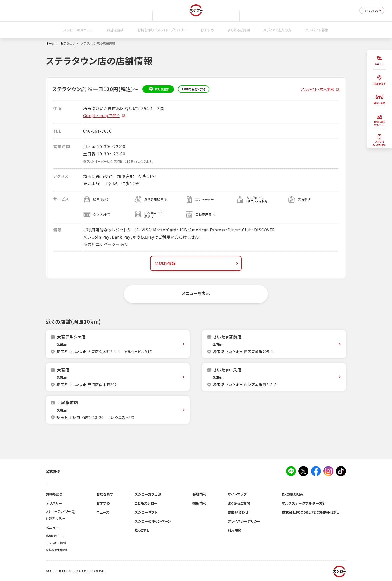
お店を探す (115, 30)
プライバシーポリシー (244, 521)
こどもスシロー (146, 503)
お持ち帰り (54, 494)
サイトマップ (237, 494)
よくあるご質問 (239, 30)
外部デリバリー (56, 518)
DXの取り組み (293, 494)
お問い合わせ (238, 512)
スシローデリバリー (61, 511)
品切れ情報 (197, 263)
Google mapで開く (104, 115)
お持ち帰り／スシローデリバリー (162, 30)
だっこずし (142, 530)
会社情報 (199, 494)
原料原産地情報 (56, 550)
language (373, 10)
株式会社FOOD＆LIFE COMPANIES (311, 512)
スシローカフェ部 (148, 494)
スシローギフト (146, 512)
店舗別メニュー (56, 536)
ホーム (50, 43)
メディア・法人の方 (277, 30)
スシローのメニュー (78, 30)
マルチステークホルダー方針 (304, 503)
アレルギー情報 (56, 543)
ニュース (103, 512)
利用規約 (235, 530)
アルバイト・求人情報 (318, 89)
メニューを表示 (196, 293)
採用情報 (199, 503)
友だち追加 (158, 89)
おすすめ (207, 30)
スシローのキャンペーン (153, 521)
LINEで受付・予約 (194, 89)
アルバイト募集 (317, 30)
